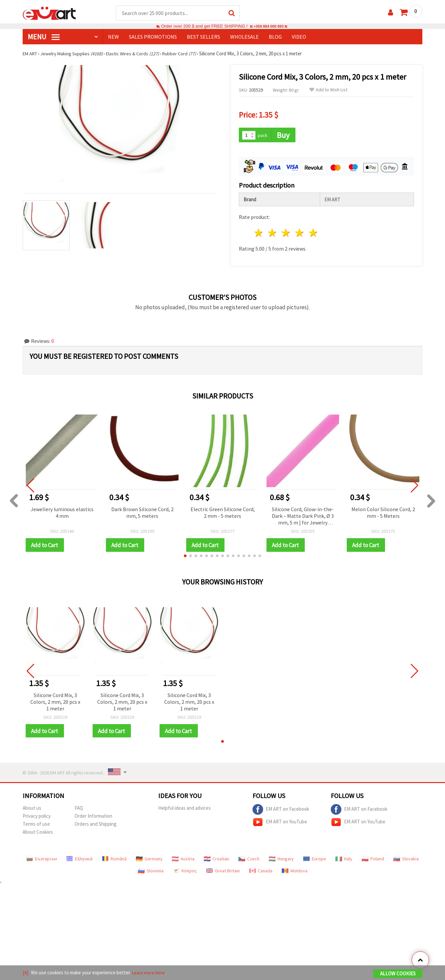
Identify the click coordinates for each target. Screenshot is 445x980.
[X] (25, 973)
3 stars (286, 232)
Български (42, 858)
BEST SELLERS (204, 37)
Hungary (281, 858)
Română (114, 858)
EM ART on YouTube (280, 822)
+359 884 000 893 (268, 26)
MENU (44, 37)
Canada (261, 870)
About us (32, 808)
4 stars (300, 232)
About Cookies (38, 832)
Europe (315, 858)
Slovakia (406, 858)
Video (299, 37)
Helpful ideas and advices (185, 808)
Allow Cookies (398, 974)
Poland (373, 858)
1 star (259, 232)
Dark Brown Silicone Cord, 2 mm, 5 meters (142, 511)
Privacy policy (37, 816)
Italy (344, 858)
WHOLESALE (244, 37)
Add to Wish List (328, 90)
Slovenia (151, 870)
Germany (149, 858)
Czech (249, 858)
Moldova (295, 870)
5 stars (313, 232)
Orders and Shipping (96, 824)
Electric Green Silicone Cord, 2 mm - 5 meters (223, 511)
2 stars (273, 232)
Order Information (93, 816)
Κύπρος (185, 870)
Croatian (217, 858)
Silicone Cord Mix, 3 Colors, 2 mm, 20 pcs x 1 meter (55, 701)
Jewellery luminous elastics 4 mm (62, 511)
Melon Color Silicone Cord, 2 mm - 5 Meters (383, 511)
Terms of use (36, 824)
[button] (185, 555)
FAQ (79, 808)
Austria (183, 858)
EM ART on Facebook (281, 809)
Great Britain (223, 870)
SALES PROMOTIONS (153, 37)
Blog (275, 37)
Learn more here (149, 973)
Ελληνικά (79, 858)
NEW (113, 37)
